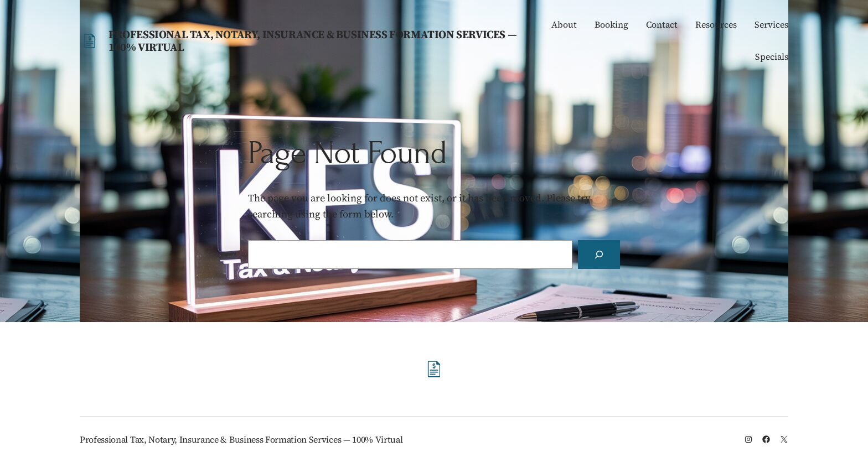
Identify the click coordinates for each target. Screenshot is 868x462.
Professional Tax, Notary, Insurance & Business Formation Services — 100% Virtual (312, 41)
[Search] (599, 255)
